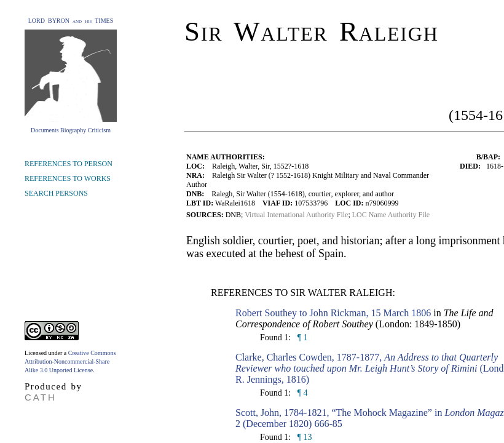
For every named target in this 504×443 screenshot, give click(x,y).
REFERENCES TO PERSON (69, 164)
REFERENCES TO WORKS (68, 178)
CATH (41, 397)
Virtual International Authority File (296, 215)
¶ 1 (301, 337)
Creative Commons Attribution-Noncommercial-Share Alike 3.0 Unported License (70, 361)
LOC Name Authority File (391, 215)
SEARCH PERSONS (56, 193)
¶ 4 (301, 393)
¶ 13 (303, 437)
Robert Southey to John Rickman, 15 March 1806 (333, 313)
